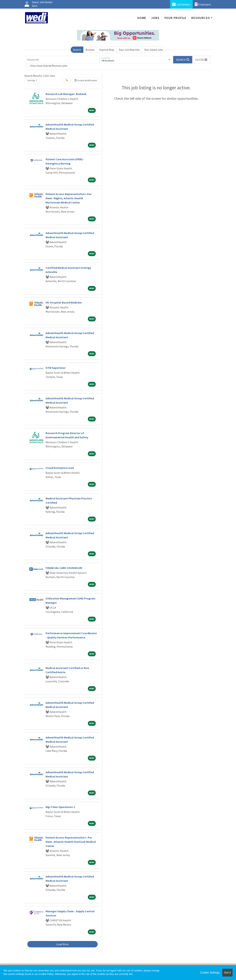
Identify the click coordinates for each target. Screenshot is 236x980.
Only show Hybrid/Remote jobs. (49, 66)
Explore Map (107, 50)
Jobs (155, 18)
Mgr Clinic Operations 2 (60, 807)
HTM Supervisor (56, 368)
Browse (90, 50)
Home (142, 18)
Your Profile (175, 18)
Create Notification (86, 80)
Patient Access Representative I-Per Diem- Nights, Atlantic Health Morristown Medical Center (69, 198)
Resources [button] (200, 18)
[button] (201, 60)
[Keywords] (63, 60)
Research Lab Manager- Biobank (66, 94)
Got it (227, 973)
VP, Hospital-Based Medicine (64, 302)
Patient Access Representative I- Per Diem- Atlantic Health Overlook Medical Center (71, 842)
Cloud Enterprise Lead (60, 468)
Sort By (31, 80)
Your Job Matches (129, 50)
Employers (203, 4)
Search (77, 50)
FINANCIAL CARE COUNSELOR (64, 568)
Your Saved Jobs (154, 50)
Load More (63, 944)
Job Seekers (181, 4)
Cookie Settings (210, 973)
